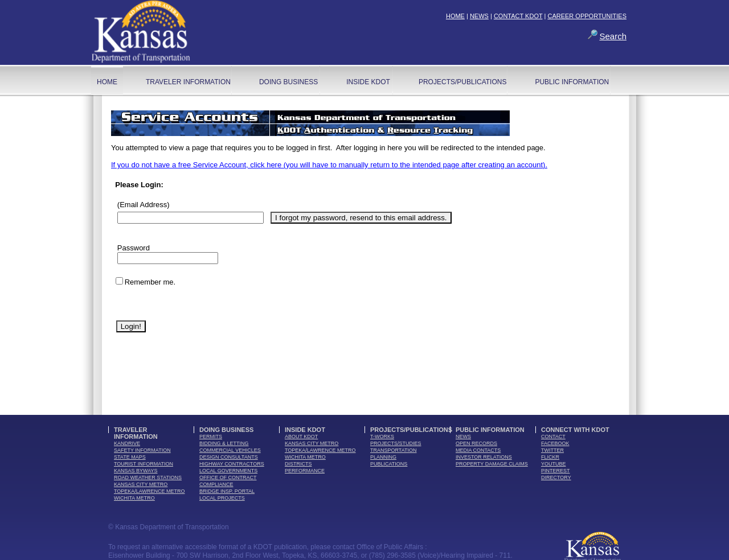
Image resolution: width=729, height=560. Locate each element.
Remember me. (150, 282)
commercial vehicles (230, 450)
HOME (455, 16)
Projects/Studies (396, 443)
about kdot (301, 437)
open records (476, 443)
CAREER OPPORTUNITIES (587, 16)
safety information (142, 450)
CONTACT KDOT (518, 16)
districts (298, 464)
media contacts (478, 450)
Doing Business (288, 82)
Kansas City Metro (141, 484)
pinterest (556, 471)
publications (389, 464)
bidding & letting (224, 443)
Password (134, 248)
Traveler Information (188, 82)
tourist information (144, 464)
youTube (554, 464)
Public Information (572, 82)
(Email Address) (144, 205)
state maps (130, 457)
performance (305, 471)
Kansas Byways (136, 471)
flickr (550, 457)
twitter (552, 450)
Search (613, 36)
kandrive (127, 443)
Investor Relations (484, 457)
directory (556, 477)
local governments (228, 471)
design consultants (229, 457)
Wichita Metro (134, 498)
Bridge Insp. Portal (227, 491)
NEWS (479, 16)
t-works (382, 437)
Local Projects (222, 498)
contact (553, 437)
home (107, 82)
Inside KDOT (368, 82)
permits (211, 437)
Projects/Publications (462, 82)
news (463, 437)
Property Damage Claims (492, 464)
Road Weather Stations (148, 477)
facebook (555, 443)
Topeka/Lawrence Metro (150, 491)
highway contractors (232, 464)
